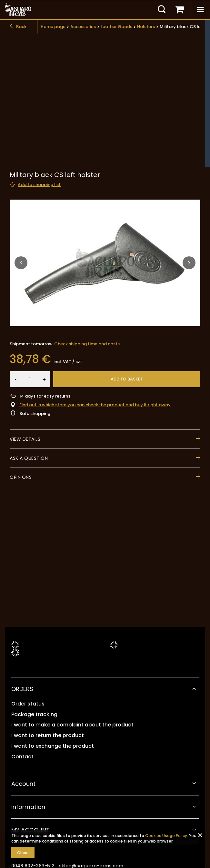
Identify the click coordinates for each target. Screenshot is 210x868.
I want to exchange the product (53, 746)
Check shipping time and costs (87, 243)
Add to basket (127, 278)
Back (18, 27)
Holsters (146, 27)
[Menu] (200, 10)
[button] (21, 162)
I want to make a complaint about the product (72, 725)
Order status (28, 704)
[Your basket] (179, 10)
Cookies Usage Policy (166, 836)
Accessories (83, 27)
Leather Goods (116, 27)
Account (23, 784)
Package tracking (34, 715)
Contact (22, 757)
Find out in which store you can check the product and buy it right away (95, 305)
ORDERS (22, 689)
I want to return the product (48, 736)
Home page (53, 27)
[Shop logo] (18, 10)
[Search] (162, 10)
